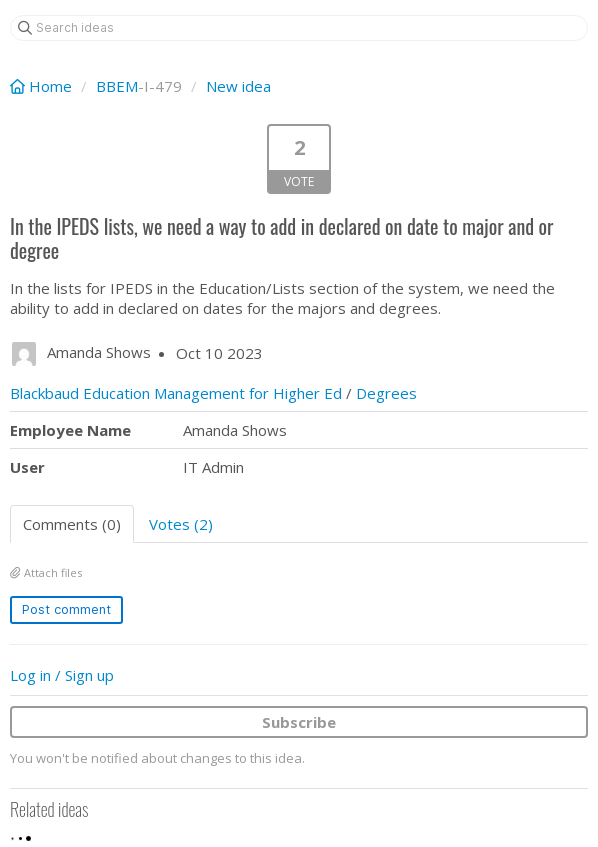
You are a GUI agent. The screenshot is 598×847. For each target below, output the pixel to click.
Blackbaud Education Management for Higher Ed (176, 393)
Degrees (386, 393)
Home (43, 86)
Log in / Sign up (62, 675)
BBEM (117, 86)
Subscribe (299, 722)
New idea (238, 86)
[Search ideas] (299, 28)
